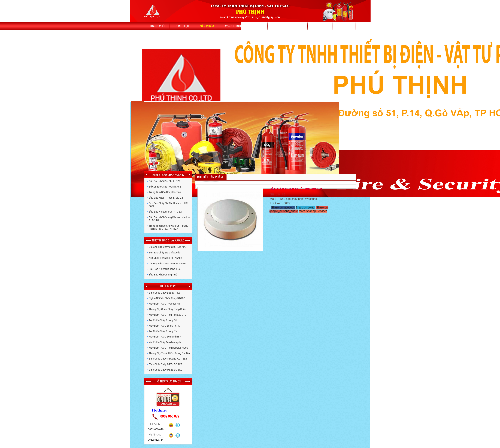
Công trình (233, 26)
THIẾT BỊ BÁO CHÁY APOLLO (168, 240)
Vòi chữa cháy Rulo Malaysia (165, 342)
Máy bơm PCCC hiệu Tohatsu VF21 (168, 315)
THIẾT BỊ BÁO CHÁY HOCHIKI (168, 175)
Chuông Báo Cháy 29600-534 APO (168, 247)
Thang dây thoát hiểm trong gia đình (170, 353)
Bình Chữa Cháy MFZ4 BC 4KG (166, 364)
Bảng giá (345, 26)
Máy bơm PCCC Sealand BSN (165, 337)
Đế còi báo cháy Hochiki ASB (165, 187)
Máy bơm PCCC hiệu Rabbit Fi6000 (168, 348)
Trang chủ (157, 26)
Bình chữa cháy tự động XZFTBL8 (168, 359)
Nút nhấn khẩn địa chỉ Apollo (165, 258)
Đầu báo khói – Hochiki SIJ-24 (166, 198)
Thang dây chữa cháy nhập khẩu (167, 309)
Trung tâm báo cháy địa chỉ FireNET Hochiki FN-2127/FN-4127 (169, 227)
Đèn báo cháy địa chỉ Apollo (165, 252)
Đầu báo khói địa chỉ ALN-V (164, 181)
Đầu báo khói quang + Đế (163, 274)
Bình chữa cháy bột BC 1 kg (164, 293)
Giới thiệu (182, 26)
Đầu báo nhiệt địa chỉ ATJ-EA (165, 212)
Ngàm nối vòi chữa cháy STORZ (167, 298)
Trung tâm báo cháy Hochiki (165, 192)
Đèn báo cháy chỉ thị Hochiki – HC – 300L (169, 205)
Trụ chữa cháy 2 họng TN (163, 331)
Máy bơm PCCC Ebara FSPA (164, 326)
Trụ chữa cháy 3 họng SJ (163, 320)
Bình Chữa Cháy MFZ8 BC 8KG (166, 370)
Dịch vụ (279, 26)
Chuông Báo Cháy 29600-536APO (167, 263)
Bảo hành (320, 26)
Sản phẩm (207, 26)
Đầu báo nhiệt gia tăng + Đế (165, 269)
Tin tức (257, 26)
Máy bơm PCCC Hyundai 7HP (165, 304)
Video (299, 26)
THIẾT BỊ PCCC (168, 286)
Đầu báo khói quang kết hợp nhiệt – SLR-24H (169, 219)
